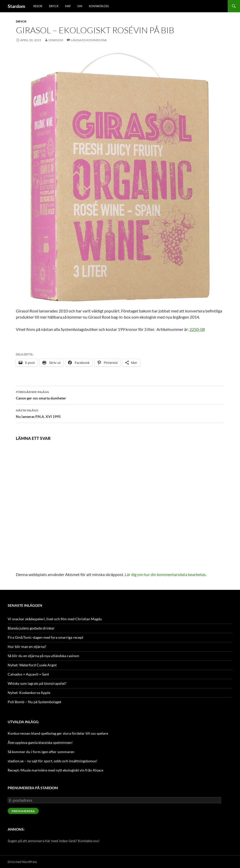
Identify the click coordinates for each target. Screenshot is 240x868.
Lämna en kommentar (89, 40)
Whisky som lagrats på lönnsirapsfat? (37, 683)
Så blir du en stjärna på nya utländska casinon (43, 656)
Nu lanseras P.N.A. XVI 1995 (120, 413)
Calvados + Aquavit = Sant (28, 674)
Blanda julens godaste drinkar (31, 628)
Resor (38, 6)
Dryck (54, 6)
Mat (68, 6)
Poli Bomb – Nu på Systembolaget (34, 702)
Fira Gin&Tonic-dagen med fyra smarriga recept (45, 637)
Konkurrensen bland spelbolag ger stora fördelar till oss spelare (58, 733)
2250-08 (197, 329)
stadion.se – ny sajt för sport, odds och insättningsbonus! (53, 761)
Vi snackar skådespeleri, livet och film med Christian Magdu (55, 619)
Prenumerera (23, 811)
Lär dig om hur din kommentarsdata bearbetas (165, 574)
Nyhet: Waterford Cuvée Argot (32, 665)
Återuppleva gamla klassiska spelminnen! (40, 742)
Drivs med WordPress (22, 862)
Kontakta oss (99, 6)
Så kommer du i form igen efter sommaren (41, 752)
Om (80, 6)
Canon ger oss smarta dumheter (120, 395)
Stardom (16, 6)
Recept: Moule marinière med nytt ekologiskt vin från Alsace (55, 770)
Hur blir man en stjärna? (27, 647)
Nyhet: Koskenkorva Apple (29, 693)
